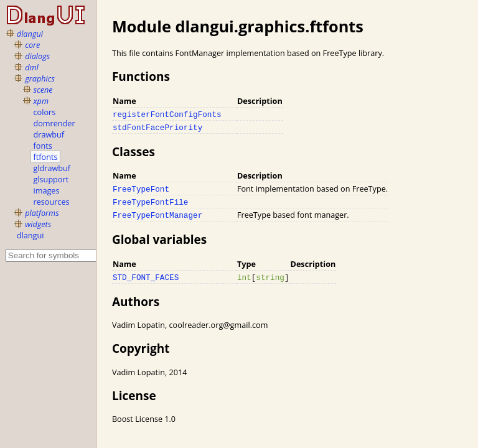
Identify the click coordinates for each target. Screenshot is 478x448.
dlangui (30, 34)
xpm (41, 101)
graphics (40, 78)
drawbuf (49, 134)
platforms (42, 213)
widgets (38, 224)
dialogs (37, 56)
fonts (43, 146)
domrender (54, 123)
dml (32, 67)
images (47, 190)
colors (45, 112)
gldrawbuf (52, 168)
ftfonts (46, 157)
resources (52, 202)
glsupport (51, 179)
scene (43, 90)
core (32, 45)
